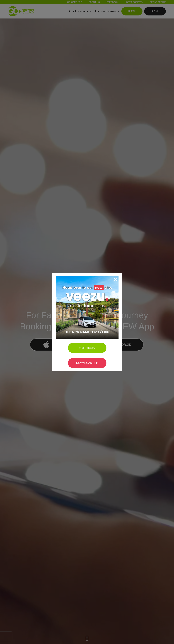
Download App (87, 334)
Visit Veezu (87, 318)
